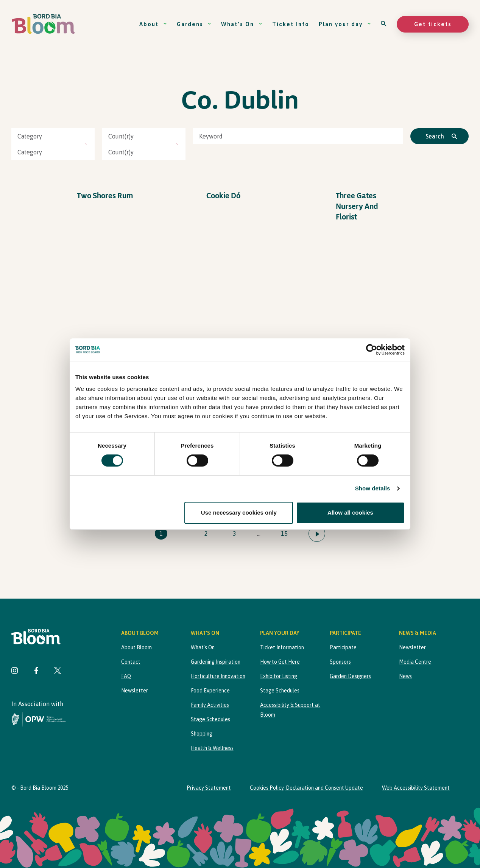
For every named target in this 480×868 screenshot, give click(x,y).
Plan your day (345, 24)
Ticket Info (291, 24)
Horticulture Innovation (218, 676)
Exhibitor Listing (279, 676)
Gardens (194, 24)
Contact (131, 662)
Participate (343, 647)
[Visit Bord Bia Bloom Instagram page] (15, 671)
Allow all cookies (350, 513)
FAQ (126, 676)
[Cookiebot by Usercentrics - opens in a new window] (372, 350)
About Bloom (136, 647)
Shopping (202, 734)
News (405, 676)
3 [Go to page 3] (235, 534)
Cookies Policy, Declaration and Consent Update (306, 788)
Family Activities (210, 705)
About (153, 24)
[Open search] (384, 24)
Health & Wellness (212, 748)
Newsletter (135, 691)
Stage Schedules (210, 719)
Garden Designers (350, 676)
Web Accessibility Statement (416, 788)
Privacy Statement (209, 788)
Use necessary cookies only (239, 513)
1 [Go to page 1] (161, 534)
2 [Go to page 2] (206, 534)
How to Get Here (280, 662)
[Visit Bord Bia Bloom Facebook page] (36, 671)
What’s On (242, 24)
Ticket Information (282, 647)
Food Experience (210, 691)
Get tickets (433, 24)
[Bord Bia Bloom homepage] (44, 24)
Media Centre (415, 662)
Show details (373, 488)
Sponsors (340, 662)
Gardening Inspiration (216, 662)
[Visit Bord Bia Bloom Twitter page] (58, 671)
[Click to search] (439, 136)
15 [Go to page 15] (284, 534)
